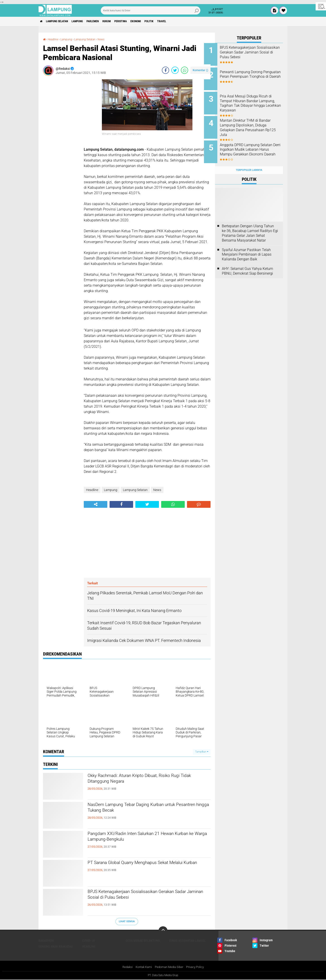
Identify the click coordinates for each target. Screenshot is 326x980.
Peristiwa (141, 21)
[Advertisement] (61, 147)
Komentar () (200, 70)
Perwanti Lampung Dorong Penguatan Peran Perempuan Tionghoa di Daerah (254, 75)
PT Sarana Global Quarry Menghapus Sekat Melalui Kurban (143, 867)
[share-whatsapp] (185, 70)
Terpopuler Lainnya (249, 161)
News (109, 39)
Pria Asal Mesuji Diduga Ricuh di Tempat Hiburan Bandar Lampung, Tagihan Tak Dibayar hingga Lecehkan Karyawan (255, 103)
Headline (54, 39)
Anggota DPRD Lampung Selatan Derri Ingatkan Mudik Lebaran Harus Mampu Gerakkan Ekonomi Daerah (254, 146)
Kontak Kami (142, 967)
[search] (151, 10)
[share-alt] (96, 504)
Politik (177, 21)
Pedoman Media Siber (169, 967)
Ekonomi (160, 21)
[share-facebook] (165, 70)
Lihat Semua (127, 921)
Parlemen (106, 21)
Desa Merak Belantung (143, 940)
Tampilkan (202, 752)
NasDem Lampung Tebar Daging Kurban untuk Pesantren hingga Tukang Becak (147, 809)
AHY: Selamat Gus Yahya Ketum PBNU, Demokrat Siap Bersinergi (247, 262)
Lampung (87, 21)
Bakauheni (46, 940)
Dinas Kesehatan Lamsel (188, 940)
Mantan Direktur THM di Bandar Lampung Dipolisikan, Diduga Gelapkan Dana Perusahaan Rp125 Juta (254, 123)
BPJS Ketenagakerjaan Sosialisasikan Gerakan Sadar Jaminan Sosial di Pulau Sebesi (147, 896)
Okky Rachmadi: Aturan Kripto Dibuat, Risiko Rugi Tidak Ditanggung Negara (144, 780)
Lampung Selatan (62, 21)
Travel (192, 21)
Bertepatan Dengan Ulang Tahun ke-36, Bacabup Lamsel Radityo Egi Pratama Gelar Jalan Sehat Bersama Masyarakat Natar (250, 224)
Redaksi (125, 967)
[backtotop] (163, 931)
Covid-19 (88, 940)
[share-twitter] (175, 70)
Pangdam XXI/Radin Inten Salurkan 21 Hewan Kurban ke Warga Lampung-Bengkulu (146, 838)
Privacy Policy (197, 967)
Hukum (123, 21)
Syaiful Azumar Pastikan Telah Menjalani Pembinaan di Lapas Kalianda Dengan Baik (247, 246)
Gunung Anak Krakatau (56, 946)
